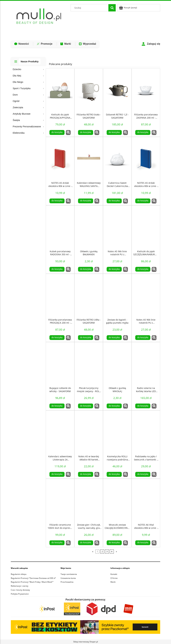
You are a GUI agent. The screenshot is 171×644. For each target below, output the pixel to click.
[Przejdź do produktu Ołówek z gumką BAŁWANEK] (89, 227)
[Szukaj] (112, 8)
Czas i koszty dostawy (20, 590)
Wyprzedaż (87, 44)
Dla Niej (17, 76)
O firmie (114, 578)
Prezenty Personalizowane (27, 126)
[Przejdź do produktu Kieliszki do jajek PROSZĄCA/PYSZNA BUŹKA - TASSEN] (60, 90)
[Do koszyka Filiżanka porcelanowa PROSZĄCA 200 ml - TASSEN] (57, 338)
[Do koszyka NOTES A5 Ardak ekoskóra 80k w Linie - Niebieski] (143, 201)
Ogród (16, 101)
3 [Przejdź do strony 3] (107, 552)
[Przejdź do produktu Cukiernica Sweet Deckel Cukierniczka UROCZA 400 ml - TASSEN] (117, 158)
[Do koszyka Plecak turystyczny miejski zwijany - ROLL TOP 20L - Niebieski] (85, 406)
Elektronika (19, 133)
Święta (16, 120)
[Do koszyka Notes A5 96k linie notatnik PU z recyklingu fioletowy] (114, 269)
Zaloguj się (151, 44)
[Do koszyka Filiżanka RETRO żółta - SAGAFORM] (85, 338)
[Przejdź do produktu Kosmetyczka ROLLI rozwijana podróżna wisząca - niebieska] (117, 432)
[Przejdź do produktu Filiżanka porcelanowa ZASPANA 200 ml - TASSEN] (146, 90)
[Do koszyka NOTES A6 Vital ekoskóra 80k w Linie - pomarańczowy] (143, 543)
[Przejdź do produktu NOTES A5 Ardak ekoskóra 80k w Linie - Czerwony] (60, 158)
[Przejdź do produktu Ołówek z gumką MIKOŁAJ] (117, 364)
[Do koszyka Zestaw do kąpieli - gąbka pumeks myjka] (114, 338)
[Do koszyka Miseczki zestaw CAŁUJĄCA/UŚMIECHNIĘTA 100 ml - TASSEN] (114, 543)
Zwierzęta (18, 107)
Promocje (44, 44)
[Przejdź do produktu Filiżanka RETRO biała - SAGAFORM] (89, 90)
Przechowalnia (67, 582)
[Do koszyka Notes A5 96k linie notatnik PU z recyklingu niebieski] (143, 338)
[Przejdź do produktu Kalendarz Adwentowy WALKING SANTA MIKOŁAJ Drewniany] (89, 158)
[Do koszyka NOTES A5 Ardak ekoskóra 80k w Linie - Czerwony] (57, 201)
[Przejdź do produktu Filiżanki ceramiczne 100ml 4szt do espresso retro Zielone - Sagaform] (60, 500)
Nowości (21, 44)
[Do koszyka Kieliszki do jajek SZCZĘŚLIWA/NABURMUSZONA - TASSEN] (143, 269)
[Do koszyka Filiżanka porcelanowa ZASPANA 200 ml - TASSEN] (143, 132)
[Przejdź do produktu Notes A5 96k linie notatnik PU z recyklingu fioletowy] (117, 227)
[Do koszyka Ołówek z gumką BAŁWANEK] (85, 269)
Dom (15, 95)
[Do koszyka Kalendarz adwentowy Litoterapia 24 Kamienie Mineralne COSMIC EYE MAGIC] (57, 474)
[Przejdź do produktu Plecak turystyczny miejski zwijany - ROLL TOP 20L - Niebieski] (89, 364)
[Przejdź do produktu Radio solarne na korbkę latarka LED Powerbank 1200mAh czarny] (146, 364)
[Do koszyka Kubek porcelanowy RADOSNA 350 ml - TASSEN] (57, 269)
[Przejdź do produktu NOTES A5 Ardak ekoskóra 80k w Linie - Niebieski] (146, 158)
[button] (68, 133)
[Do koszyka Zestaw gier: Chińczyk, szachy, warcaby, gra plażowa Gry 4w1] (85, 543)
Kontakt (114, 574)
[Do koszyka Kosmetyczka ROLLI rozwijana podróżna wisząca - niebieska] (114, 474)
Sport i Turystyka (22, 88)
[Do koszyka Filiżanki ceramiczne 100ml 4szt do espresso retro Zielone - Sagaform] (57, 543)
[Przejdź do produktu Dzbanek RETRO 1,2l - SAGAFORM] (117, 90)
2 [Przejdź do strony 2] (102, 552)
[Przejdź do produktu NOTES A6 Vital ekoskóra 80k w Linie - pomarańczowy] (146, 500)
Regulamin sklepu (19, 574)
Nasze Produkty (30, 61)
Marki (65, 44)
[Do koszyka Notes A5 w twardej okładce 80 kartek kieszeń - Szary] (85, 474)
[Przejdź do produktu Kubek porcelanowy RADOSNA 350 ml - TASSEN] (60, 227)
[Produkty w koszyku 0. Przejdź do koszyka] (128, 8)
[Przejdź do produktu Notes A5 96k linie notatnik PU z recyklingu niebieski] (146, 295)
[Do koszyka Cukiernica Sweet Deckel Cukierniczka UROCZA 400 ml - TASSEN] (114, 201)
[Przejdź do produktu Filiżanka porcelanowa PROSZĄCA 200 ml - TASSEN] (60, 295)
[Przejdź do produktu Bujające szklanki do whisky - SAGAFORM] (60, 364)
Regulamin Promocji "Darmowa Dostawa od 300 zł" (33, 578)
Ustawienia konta (68, 578)
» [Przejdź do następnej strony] (116, 552)
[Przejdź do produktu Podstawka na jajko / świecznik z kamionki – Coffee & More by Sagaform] (146, 432)
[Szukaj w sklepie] (90, 8)
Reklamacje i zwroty (20, 586)
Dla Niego (18, 82)
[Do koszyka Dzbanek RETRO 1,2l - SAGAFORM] (114, 132)
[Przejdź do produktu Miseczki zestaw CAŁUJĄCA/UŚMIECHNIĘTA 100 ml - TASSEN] (117, 500)
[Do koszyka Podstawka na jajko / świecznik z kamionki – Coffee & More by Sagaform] (143, 474)
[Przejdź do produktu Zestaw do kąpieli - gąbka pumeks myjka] (117, 295)
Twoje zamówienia (69, 574)
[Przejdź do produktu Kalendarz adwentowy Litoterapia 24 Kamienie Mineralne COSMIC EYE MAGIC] (60, 432)
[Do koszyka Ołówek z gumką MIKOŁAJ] (114, 406)
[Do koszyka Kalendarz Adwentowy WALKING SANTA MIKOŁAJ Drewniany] (85, 201)
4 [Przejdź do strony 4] (112, 552)
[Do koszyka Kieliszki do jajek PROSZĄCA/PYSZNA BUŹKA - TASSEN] (57, 132)
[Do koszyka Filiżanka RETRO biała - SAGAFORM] (85, 132)
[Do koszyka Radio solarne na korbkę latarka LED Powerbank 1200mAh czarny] (143, 406)
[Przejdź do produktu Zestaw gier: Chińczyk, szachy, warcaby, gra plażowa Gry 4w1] (89, 500)
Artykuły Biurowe (22, 114)
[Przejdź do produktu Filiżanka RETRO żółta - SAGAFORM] (89, 295)
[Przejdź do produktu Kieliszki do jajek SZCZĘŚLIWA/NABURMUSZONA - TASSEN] (146, 227)
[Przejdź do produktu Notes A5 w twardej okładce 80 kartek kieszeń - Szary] (89, 432)
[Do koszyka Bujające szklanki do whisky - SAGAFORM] (57, 406)
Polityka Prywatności (20, 594)
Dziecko (17, 69)
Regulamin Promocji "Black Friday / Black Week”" (32, 582)
